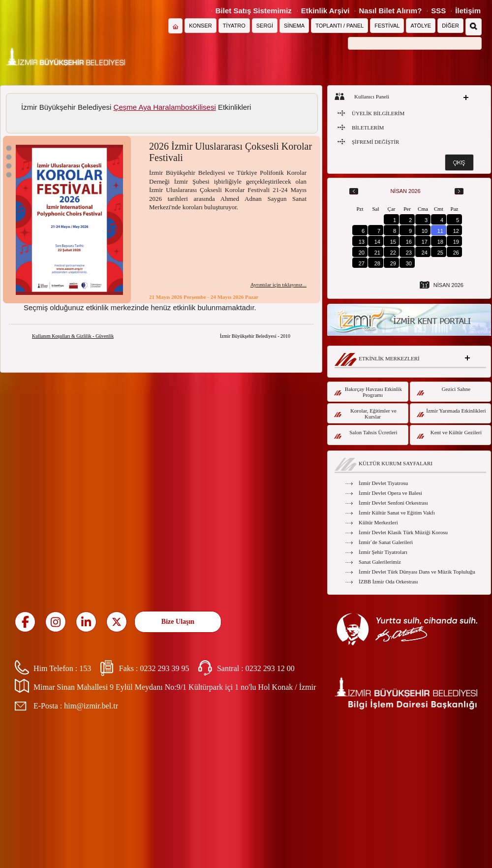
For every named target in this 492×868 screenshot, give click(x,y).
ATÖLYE (421, 26)
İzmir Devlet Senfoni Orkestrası (393, 503)
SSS (438, 11)
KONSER (200, 26)
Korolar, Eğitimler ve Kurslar (365, 414)
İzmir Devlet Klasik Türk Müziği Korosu (403, 532)
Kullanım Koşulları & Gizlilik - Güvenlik (73, 336)
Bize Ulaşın (178, 622)
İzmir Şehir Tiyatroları (383, 552)
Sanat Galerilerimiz (380, 562)
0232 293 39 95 (164, 668)
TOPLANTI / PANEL (339, 26)
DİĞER (450, 26)
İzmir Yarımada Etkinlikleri (451, 412)
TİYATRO (234, 26)
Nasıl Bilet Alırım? (390, 11)
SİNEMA (294, 26)
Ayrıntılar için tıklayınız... (278, 285)
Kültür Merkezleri (378, 522)
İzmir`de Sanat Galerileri (386, 542)
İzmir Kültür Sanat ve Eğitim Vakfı (397, 513)
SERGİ (265, 26)
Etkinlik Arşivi (325, 11)
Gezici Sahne (444, 391)
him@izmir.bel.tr (91, 706)
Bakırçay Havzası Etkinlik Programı (368, 392)
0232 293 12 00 (270, 668)
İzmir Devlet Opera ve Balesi (390, 493)
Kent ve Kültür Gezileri (449, 434)
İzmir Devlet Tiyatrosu (383, 483)
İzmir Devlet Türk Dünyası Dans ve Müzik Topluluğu (417, 572)
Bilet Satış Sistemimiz (254, 11)
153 (85, 668)
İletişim (468, 11)
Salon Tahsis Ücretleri (366, 434)
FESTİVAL (387, 26)
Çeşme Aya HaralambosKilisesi (165, 107)
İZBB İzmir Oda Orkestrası (388, 581)
